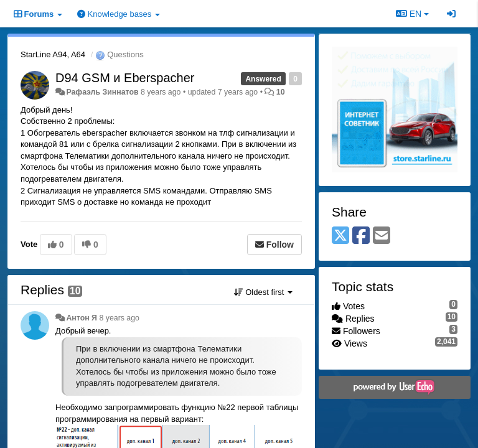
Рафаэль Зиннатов (102, 92)
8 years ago (119, 318)
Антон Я (82, 318)
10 (281, 92)
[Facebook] (361, 236)
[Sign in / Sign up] (451, 14)
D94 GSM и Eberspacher (125, 78)
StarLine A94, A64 (53, 54)
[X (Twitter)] (340, 236)
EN (412, 14)
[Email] (382, 236)
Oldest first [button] (263, 292)
